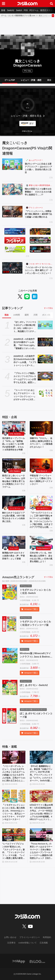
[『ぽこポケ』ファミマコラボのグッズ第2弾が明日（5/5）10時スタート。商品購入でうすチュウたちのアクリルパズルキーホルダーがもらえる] (45, 325)
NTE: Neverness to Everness (17, 434)
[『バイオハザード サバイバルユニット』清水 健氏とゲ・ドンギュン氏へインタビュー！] (12, 268)
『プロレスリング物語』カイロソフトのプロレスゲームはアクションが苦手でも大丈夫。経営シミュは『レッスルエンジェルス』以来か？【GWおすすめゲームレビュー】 (25, 378)
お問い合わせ (10, 937)
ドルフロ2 (14, 548)
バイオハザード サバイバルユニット (41, 264)
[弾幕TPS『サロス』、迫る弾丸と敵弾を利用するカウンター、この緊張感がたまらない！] (41, 428)
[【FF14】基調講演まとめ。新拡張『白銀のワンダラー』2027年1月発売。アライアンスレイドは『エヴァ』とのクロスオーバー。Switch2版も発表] (41, 757)
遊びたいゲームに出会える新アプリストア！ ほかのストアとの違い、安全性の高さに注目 (38, 168)
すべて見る (48, 308)
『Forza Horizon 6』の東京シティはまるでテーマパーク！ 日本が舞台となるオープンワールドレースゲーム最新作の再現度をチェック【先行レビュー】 (41, 851)
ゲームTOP (10, 80)
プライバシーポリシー (30, 937)
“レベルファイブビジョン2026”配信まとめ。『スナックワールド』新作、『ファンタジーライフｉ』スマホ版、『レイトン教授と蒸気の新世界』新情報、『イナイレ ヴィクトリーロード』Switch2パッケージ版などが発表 (14, 851)
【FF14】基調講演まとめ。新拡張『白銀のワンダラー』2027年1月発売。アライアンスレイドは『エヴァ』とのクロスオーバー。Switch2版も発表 (41, 774)
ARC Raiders (15, 471)
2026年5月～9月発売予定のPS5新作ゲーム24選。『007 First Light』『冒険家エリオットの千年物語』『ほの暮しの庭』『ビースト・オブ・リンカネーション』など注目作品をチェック (25, 344)
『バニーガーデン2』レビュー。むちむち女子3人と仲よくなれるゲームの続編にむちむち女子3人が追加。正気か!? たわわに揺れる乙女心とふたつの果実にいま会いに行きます (14, 774)
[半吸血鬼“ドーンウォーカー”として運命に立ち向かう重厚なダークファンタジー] (41, 465)
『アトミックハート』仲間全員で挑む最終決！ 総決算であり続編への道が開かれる (38, 214)
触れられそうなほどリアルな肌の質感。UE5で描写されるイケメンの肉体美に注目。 (13, 517)
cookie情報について (27, 943)
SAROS (40, 434)
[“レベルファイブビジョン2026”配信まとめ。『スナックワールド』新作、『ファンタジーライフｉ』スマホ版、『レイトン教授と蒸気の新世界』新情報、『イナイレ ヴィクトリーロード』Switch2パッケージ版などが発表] (14, 835)
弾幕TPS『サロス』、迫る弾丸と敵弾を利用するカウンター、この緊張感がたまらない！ (41, 443)
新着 (3, 10)
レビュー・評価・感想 (31, 80)
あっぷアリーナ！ (36, 160)
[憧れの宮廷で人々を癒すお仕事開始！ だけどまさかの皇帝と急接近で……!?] (12, 189)
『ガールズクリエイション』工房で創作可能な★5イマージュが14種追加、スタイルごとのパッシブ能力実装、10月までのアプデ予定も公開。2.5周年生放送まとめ (41, 520)
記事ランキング (12, 308)
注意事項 (11, 943)
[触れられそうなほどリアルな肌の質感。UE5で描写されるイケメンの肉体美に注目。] (14, 502)
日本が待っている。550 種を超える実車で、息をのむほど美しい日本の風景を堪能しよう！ (41, 557)
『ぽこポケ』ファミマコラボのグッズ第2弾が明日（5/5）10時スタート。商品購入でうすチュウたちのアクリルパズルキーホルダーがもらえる (25, 327)
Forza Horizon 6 (43, 548)
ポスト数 (46, 315)
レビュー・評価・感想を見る (26, 116)
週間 (27, 315)
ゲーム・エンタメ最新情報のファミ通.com (18, 16)
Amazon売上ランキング (18, 577)
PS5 (26, 10)
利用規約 (47, 937)
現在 (7, 315)
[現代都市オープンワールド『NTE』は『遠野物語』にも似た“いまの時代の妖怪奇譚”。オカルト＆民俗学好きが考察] (14, 428)
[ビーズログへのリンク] (37, 961)
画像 (49, 80)
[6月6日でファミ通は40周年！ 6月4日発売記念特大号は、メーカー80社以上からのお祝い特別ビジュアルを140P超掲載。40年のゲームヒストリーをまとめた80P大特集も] (41, 796)
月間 (35, 315)
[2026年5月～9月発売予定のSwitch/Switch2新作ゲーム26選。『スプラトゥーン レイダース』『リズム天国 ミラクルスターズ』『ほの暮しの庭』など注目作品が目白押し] (45, 359)
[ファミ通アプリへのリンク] (19, 961)
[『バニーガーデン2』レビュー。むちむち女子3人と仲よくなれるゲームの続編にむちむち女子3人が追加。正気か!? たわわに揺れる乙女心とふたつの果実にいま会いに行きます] (14, 757)
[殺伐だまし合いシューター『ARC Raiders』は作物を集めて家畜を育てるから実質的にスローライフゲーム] (14, 465)
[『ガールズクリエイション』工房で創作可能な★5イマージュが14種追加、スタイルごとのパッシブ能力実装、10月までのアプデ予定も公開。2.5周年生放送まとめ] (41, 502)
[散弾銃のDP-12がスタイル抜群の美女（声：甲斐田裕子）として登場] (14, 542)
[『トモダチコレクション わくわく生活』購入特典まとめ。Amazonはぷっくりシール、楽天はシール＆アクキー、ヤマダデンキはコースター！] (14, 796)
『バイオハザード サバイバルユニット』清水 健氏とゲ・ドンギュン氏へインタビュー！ (38, 270)
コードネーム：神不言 (17, 508)
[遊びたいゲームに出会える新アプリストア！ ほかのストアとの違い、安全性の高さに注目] (12, 164)
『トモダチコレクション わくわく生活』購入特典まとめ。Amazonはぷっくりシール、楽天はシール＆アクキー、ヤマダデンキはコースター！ (13, 812)
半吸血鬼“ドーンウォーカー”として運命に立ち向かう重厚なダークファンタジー (41, 480)
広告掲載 (44, 943)
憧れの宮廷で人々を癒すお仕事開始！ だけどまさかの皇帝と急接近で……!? (38, 192)
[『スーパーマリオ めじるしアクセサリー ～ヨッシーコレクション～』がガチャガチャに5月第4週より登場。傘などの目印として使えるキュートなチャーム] (45, 393)
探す (32, 123)
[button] (27, 131)
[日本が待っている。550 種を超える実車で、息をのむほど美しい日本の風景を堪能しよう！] (41, 542)
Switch (19, 10)
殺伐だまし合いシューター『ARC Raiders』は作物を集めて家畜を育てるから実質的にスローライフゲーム (14, 481)
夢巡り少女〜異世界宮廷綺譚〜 (41, 185)
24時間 (17, 315)
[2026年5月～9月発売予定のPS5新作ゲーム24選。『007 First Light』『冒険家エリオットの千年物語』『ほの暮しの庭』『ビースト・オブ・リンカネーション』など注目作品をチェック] (45, 342)
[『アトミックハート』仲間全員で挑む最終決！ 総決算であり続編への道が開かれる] (12, 212)
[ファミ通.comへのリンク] (27, 4)
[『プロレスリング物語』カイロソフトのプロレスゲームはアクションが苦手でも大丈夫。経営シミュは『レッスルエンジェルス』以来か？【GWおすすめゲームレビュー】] (45, 376)
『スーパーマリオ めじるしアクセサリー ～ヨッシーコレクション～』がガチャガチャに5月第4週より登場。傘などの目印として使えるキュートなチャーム (25, 395)
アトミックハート (36, 208)
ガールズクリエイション (44, 508)
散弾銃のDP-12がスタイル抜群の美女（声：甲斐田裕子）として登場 (13, 556)
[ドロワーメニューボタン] (4, 4)
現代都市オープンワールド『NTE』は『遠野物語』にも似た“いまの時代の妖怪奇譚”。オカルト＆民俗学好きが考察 (13, 444)
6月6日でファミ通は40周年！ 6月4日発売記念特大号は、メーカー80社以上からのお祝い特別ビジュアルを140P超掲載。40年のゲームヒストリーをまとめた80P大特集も (41, 812)
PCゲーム (34, 10)
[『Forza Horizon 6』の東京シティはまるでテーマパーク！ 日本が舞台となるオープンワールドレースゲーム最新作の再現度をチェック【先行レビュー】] (41, 835)
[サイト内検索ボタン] (51, 4)
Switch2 (11, 10)
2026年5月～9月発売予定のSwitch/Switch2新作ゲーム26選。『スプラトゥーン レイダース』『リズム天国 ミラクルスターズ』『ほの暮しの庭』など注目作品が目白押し (25, 361)
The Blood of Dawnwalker (44, 471)
